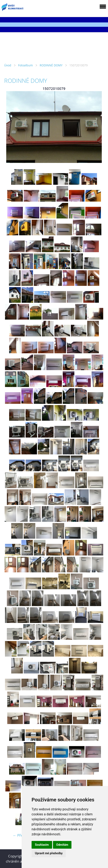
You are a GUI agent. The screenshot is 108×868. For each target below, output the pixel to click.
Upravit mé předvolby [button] (49, 853)
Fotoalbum (25, 65)
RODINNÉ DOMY (51, 65)
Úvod (8, 65)
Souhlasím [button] (42, 845)
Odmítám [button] (62, 845)
